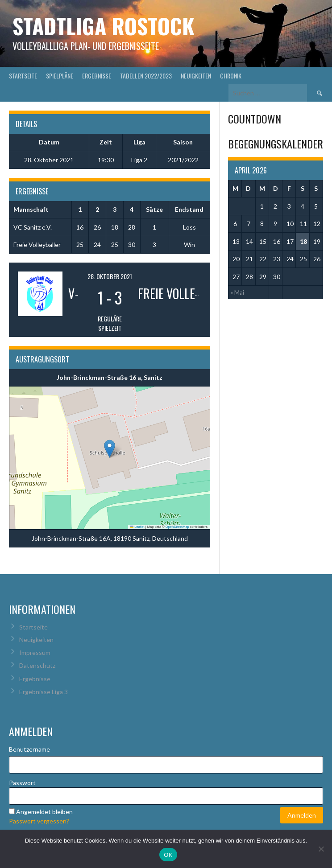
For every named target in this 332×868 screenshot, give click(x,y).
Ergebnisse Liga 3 (44, 692)
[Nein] (321, 849)
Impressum (35, 652)
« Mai (237, 292)
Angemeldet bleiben (44, 812)
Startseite (23, 76)
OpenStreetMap (177, 527)
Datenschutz (37, 665)
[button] (110, 449)
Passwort (22, 783)
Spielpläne (60, 76)
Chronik (231, 76)
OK (168, 855)
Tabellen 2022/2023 (146, 76)
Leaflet (137, 527)
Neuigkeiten (196, 76)
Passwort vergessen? (39, 821)
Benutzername (29, 749)
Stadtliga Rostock (104, 26)
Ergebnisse (97, 76)
